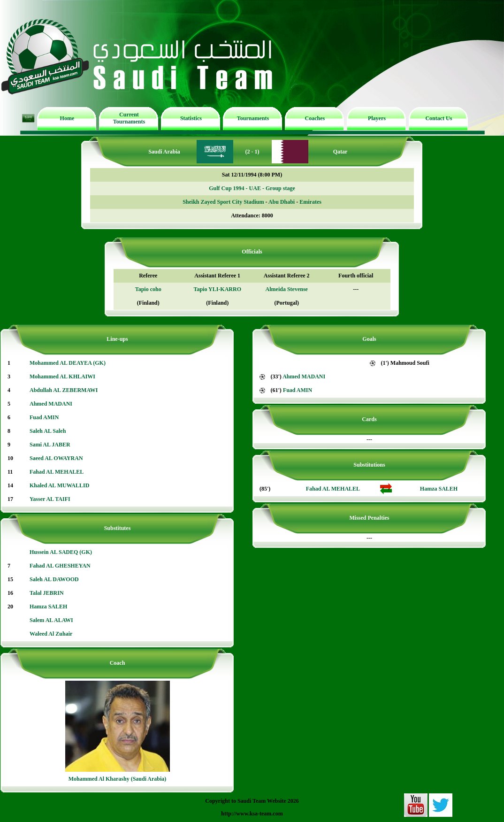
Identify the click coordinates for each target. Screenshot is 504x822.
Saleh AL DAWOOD (54, 579)
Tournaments (253, 118)
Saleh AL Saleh (48, 431)
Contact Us (439, 118)
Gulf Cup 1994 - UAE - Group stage (252, 188)
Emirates (310, 202)
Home (67, 118)
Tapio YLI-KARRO (218, 289)
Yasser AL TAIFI (50, 499)
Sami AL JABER (50, 445)
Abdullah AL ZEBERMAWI (64, 390)
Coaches (315, 118)
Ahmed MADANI (51, 404)
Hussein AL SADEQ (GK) (61, 552)
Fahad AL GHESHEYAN (60, 566)
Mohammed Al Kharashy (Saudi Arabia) (118, 779)
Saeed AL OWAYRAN (56, 458)
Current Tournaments (129, 118)
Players (377, 118)
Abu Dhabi (282, 202)
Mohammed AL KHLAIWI (62, 376)
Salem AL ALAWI (51, 620)
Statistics (191, 118)
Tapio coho (148, 289)
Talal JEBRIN (47, 593)
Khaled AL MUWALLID (59, 485)
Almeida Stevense (287, 289)
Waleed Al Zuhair (51, 634)
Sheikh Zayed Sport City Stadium (223, 202)
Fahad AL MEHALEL (57, 472)
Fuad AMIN (44, 417)
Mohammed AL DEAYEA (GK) (68, 363)
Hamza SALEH (48, 607)
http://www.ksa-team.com (252, 814)
